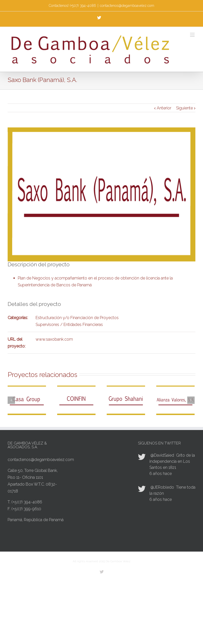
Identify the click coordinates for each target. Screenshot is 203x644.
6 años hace (161, 474)
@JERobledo (162, 487)
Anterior (164, 108)
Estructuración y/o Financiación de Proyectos (77, 318)
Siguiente (184, 108)
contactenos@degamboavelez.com (127, 6)
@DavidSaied (162, 455)
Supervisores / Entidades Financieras (69, 325)
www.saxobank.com (54, 339)
